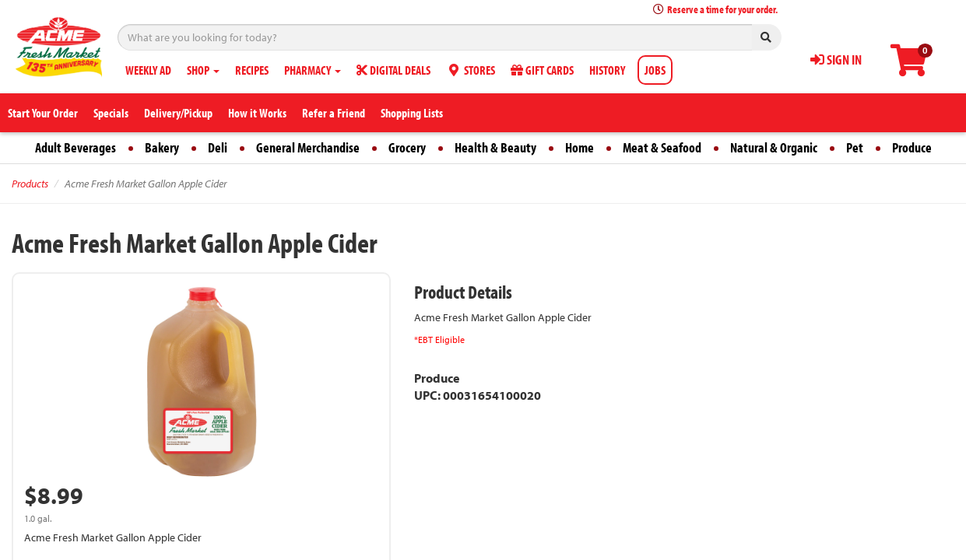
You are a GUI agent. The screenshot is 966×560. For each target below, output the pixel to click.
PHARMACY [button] (313, 70)
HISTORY (607, 70)
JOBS (655, 70)
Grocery (407, 147)
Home (580, 147)
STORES (471, 70)
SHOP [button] (203, 70)
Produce (912, 147)
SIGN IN (836, 59)
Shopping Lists (412, 113)
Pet (855, 147)
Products (30, 184)
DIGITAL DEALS (393, 70)
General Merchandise (308, 147)
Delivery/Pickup (178, 113)
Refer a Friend (334, 113)
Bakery (162, 147)
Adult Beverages (76, 147)
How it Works (257, 113)
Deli (218, 147)
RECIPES (252, 70)
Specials (111, 113)
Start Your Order (43, 113)
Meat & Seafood (662, 147)
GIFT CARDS (542, 70)
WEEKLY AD (148, 70)
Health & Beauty (495, 147)
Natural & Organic (774, 147)
